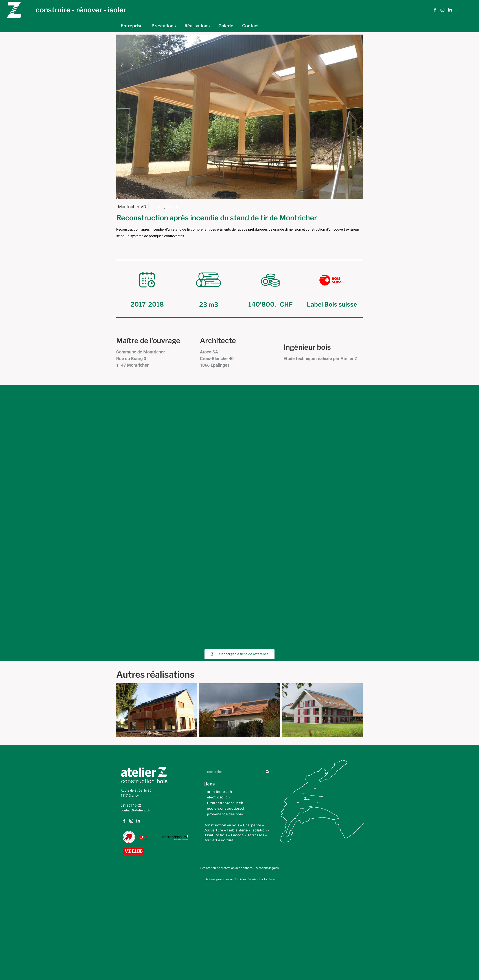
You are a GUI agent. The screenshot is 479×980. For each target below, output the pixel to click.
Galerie (226, 26)
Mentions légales (267, 644)
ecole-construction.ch (226, 584)
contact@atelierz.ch (135, 587)
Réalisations (197, 26)
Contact (251, 26)
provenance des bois (225, 590)
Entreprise (132, 26)
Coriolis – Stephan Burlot (262, 656)
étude (158, 207)
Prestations (164, 26)
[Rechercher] (267, 548)
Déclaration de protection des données (226, 644)
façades (174, 207)
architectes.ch (219, 568)
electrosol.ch (218, 573)
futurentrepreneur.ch (225, 579)
